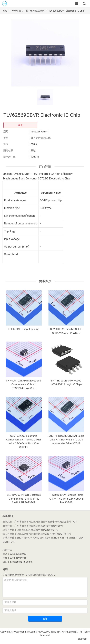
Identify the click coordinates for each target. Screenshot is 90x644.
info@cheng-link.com (21, 562)
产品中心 (16, 11)
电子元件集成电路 (35, 11)
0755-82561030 (18, 554)
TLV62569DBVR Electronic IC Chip (67, 11)
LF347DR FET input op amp (24, 329)
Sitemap (82, 639)
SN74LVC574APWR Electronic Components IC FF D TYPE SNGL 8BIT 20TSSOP (24, 499)
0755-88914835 (18, 558)
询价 (20, 125)
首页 (5, 11)
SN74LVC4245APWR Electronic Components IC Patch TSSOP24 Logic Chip (24, 384)
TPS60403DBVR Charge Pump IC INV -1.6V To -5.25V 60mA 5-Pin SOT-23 (66, 499)
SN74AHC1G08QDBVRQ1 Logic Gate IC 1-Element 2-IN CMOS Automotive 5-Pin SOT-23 (66, 440)
